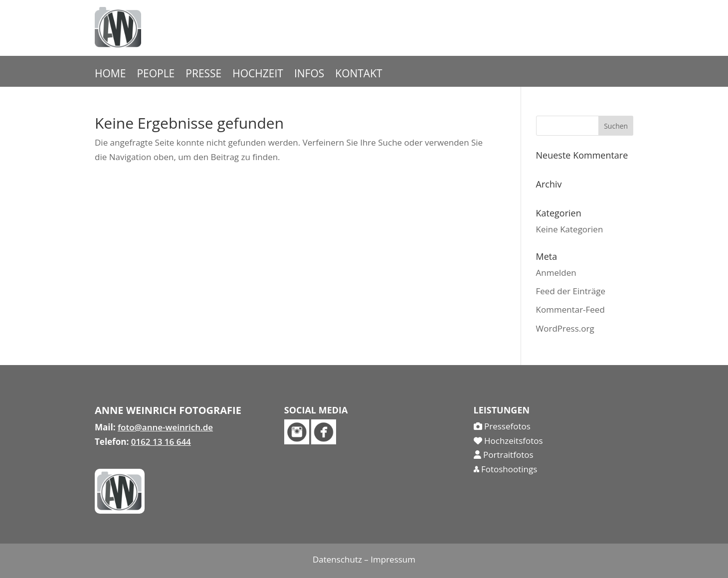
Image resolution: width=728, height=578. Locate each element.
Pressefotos (502, 426)
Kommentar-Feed (570, 309)
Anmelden (556, 273)
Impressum (393, 559)
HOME (110, 75)
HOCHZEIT (258, 75)
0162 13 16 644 (161, 442)
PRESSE (203, 75)
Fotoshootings (506, 469)
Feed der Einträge (571, 291)
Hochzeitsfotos (508, 441)
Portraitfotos (504, 455)
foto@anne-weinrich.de (165, 427)
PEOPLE (156, 75)
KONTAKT (359, 75)
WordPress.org (565, 328)
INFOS (309, 75)
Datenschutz (337, 559)
